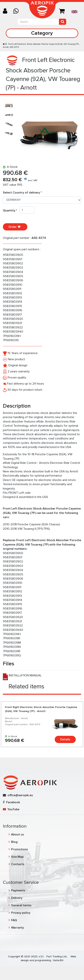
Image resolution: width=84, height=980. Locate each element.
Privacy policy (21, 913)
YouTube (11, 809)
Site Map (17, 857)
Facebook (11, 802)
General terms (21, 905)
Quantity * (11, 210)
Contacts (18, 864)
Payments (18, 890)
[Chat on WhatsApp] (17, 11)
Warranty (18, 928)
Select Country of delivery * (22, 193)
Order (15, 227)
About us (18, 834)
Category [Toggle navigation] (42, 33)
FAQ (14, 920)
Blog (14, 842)
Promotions (20, 849)
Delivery (17, 898)
